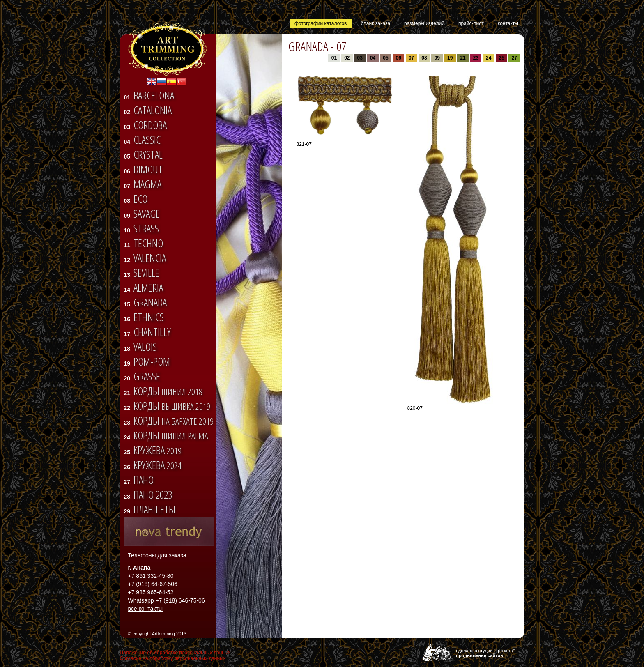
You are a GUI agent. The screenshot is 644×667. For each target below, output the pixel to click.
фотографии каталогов (321, 23)
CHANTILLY (152, 332)
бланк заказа (375, 23)
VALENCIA (150, 258)
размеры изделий (424, 23)
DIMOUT (148, 169)
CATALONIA (153, 110)
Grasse (147, 376)
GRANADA (150, 302)
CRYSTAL (148, 154)
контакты (508, 23)
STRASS (146, 228)
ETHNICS (149, 317)
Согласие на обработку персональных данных (173, 658)
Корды (168, 391)
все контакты (146, 609)
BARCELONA (154, 95)
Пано (144, 480)
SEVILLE (146, 273)
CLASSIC (147, 140)
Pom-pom (152, 361)
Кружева (158, 450)
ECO (140, 199)
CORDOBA (150, 125)
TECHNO (148, 243)
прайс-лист (471, 23)
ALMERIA (148, 287)
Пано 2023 (153, 494)
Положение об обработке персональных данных (175, 653)
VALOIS (145, 347)
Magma (147, 184)
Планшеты (154, 509)
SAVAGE (147, 214)
